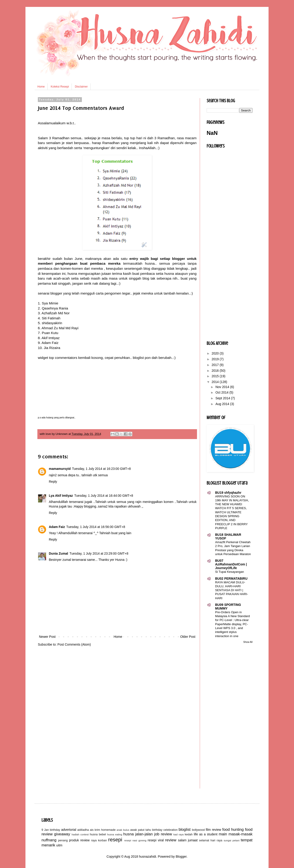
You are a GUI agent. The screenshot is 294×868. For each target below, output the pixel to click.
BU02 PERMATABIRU (231, 579)
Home (41, 87)
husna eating (115, 834)
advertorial (69, 830)
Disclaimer (81, 87)
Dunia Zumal (58, 553)
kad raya (179, 834)
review (171, 840)
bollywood (198, 830)
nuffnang (49, 840)
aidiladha (83, 830)
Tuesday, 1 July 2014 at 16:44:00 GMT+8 (104, 496)
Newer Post (47, 637)
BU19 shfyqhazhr (228, 493)
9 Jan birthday (51, 830)
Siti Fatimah (51, 318)
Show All (248, 642)
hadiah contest (80, 834)
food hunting (233, 830)
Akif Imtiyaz (51, 338)
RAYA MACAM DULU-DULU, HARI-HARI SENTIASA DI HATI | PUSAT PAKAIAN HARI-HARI (232, 590)
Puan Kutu (50, 333)
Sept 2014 (223, 398)
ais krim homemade (103, 830)
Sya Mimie (50, 303)
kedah (189, 834)
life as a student (206, 834)
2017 (216, 365)
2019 (216, 359)
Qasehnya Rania (55, 308)
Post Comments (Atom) (74, 644)
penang (63, 840)
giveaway (62, 834)
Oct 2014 (222, 392)
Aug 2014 (223, 404)
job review (163, 834)
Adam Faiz (50, 343)
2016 (216, 371)
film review (213, 830)
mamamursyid (60, 469)
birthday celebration (165, 830)
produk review (79, 840)
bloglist (185, 830)
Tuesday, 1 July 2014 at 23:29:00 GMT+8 (99, 553)
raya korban (99, 840)
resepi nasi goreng (135, 840)
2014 (216, 382)
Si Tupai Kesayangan (230, 572)
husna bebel (98, 834)
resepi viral (156, 840)
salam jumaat (188, 840)
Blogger (181, 857)
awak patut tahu (141, 830)
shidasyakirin (52, 323)
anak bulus (123, 830)
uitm (59, 845)
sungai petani (232, 840)
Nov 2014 (223, 387)
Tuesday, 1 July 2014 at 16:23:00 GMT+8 (101, 469)
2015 (216, 376)
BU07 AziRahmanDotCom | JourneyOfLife (231, 564)
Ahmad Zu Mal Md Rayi (60, 328)
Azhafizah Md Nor (55, 313)
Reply (53, 482)
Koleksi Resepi (60, 87)
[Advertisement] (117, 599)
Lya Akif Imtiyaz (61, 496)
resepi (115, 840)
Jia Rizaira (52, 348)
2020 (216, 353)
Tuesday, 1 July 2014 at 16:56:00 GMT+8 (96, 527)
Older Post (188, 637)
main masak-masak (236, 834)
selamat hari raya (211, 840)
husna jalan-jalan (138, 834)
